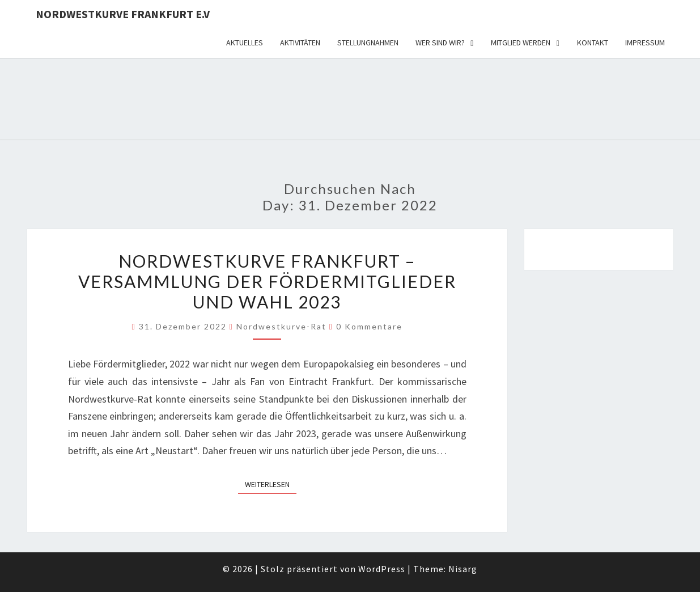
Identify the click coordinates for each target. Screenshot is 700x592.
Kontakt (593, 43)
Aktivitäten (300, 43)
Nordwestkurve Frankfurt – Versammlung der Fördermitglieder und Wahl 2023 (267, 281)
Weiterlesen (271, 484)
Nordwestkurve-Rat (281, 326)
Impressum (645, 43)
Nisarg (463, 569)
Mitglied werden (521, 43)
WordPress (382, 569)
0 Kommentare (369, 326)
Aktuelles (245, 43)
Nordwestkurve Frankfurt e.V (123, 14)
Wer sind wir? (440, 43)
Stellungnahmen (368, 43)
